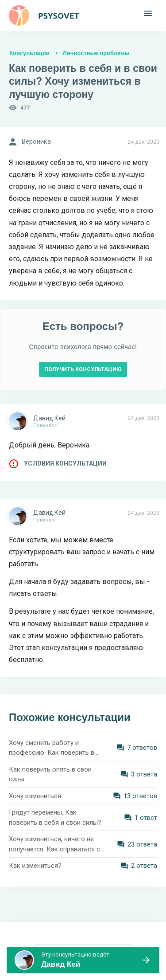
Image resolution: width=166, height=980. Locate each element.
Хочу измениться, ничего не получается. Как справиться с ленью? (54, 845)
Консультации (29, 53)
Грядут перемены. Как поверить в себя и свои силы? (55, 817)
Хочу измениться (35, 796)
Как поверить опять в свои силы (50, 774)
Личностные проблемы (96, 53)
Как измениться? (35, 866)
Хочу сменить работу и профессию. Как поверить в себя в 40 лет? (52, 748)
